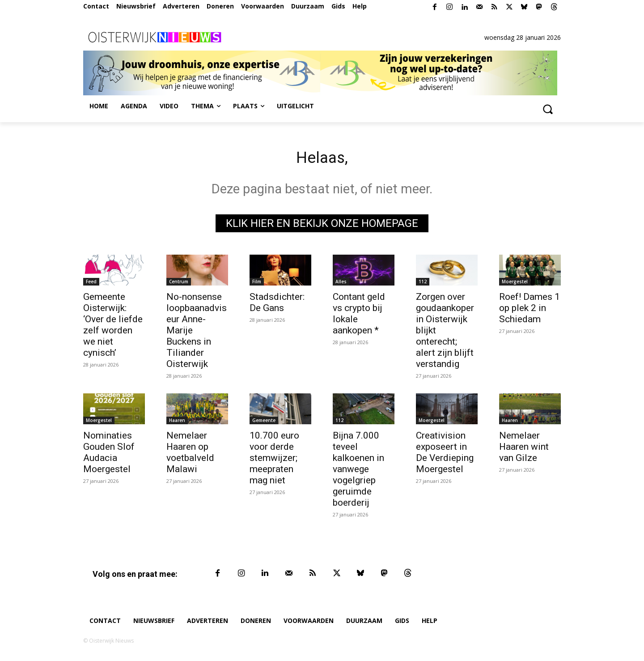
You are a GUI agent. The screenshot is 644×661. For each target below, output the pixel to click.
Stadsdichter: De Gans (277, 305)
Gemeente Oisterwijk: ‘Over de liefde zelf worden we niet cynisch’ (113, 328)
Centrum (179, 285)
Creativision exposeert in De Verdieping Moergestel (445, 455)
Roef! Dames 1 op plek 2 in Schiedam (530, 311)
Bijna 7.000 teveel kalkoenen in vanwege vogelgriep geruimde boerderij (358, 472)
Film (257, 285)
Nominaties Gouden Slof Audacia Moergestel (109, 455)
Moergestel (515, 285)
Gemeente (264, 423)
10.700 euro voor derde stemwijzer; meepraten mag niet (274, 461)
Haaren (177, 423)
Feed (91, 285)
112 (423, 285)
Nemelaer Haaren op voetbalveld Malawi (190, 455)
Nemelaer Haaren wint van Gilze (524, 450)
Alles (341, 285)
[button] (547, 109)
